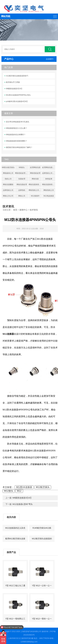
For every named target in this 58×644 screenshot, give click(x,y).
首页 (15, 210)
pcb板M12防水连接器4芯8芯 (17, 101)
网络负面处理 (22, 185)
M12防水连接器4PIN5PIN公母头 (18, 95)
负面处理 (22, 179)
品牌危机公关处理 (49, 173)
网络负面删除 (8, 185)
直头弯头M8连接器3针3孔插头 (18, 122)
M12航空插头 (43, 487)
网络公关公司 (8, 196)
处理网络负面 (35, 167)
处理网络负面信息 (49, 167)
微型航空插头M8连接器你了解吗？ (19, 147)
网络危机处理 (35, 173)
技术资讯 (34, 210)
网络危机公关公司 (35, 190)
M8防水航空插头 (8, 167)
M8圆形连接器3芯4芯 (14, 89)
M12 (19, 491)
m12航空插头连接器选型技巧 (17, 76)
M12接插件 (35, 196)
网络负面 (35, 179)
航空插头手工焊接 (13, 82)
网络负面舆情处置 (49, 185)
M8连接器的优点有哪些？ (16, 135)
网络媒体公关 (8, 173)
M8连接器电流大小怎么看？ (17, 128)
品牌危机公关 (8, 190)
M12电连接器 (49, 196)
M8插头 (22, 167)
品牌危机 (22, 190)
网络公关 (22, 196)
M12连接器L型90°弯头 (23, 504)
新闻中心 (23, 210)
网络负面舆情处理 (35, 185)
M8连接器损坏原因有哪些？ (17, 141)
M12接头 (9, 491)
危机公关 (8, 179)
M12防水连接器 (24, 487)
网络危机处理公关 (22, 173)
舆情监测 (49, 179)
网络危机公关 (49, 190)
